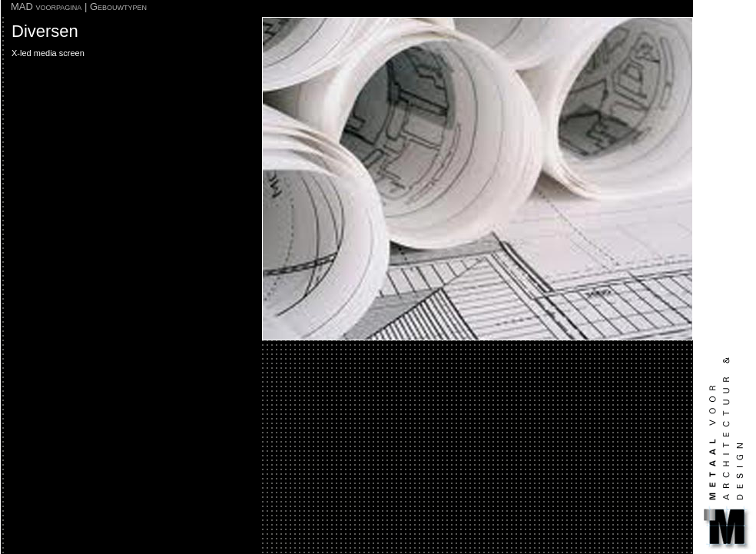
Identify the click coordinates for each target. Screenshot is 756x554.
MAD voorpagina (46, 7)
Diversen (45, 31)
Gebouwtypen (118, 7)
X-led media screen (48, 53)
